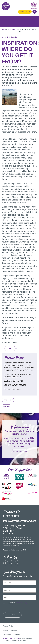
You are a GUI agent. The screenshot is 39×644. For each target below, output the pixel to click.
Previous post (8, 400)
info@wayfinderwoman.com (20, 521)
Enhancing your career (13, 389)
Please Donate (25, 12)
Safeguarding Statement (12, 634)
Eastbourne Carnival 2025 (14, 381)
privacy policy (22, 603)
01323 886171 (11, 516)
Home (4, 30)
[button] (35, 12)
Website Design (8, 638)
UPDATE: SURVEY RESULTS (15, 385)
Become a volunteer (19, 451)
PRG (17, 638)
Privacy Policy (8, 626)
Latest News (11, 30)
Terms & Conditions (10, 630)
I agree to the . (17, 604)
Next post (6, 406)
